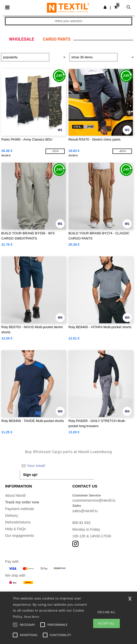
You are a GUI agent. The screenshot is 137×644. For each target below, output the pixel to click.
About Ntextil (15, 495)
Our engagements (19, 536)
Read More (32, 617)
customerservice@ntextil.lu (94, 500)
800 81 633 (81, 523)
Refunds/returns (18, 522)
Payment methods (20, 509)
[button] (105, 7)
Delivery (12, 516)
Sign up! (30, 475)
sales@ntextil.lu (85, 511)
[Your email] (57, 466)
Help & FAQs (16, 529)
